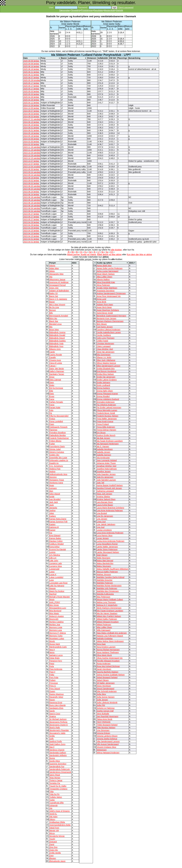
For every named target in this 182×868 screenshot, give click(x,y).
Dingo (52, 377)
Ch (81, 252)
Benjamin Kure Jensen (106, 318)
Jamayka (53, 508)
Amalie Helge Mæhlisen (107, 288)
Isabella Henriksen (105, 449)
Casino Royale (56, 355)
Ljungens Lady (56, 563)
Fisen (52, 424)
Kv (86, 252)
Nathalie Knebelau (105, 638)
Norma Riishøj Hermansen (108, 650)
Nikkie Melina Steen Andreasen (110, 641)
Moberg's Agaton (57, 616)
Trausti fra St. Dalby (58, 786)
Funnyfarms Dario (57, 446)
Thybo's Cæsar (56, 780)
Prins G (52, 686)
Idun (51, 491)
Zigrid (52, 844)
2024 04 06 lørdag (31, 139)
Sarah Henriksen (104, 669)
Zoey (51, 856)
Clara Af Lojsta (56, 363)
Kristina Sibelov (103, 497)
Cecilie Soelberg (104, 335)
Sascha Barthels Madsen (108, 672)
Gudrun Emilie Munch (106, 435)
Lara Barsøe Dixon (105, 502)
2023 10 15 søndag (32, 158)
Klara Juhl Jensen (105, 494)
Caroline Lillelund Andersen (109, 330)
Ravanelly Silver (56, 697)
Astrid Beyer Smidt (105, 313)
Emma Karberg (103, 388)
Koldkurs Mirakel (56, 544)
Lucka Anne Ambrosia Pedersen (111, 541)
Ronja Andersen (104, 664)
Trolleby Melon (56, 797)
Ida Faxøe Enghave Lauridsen (110, 441)
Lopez (52, 572)
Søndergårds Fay (57, 766)
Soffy (51, 739)
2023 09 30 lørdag (31, 169)
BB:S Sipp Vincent (57, 305)
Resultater (98, 10)
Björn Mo (53, 318)
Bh (73, 252)
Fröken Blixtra (55, 441)
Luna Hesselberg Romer (107, 544)
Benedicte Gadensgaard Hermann (111, 316)
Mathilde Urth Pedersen (107, 588)
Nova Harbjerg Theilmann (108, 652)
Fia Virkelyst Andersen (106, 405)
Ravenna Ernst (56, 702)
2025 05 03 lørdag (31, 91)
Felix (51, 410)
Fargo (52, 405)
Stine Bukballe (103, 714)
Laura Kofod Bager (105, 505)
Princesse (53, 683)
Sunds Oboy (55, 761)
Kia (51, 533)
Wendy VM (54, 830)
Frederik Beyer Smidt (106, 413)
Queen (52, 691)
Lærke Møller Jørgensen (107, 547)
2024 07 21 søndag (32, 119)
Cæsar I (53, 366)
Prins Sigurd (55, 689)
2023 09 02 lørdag (31, 180)
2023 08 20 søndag (32, 186)
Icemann (53, 488)
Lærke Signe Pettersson (107, 549)
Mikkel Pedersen (104, 625)
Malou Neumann (104, 566)
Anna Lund (101, 299)
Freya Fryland (103, 424)
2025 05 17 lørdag (31, 83)
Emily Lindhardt (103, 385)
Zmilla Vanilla (55, 853)
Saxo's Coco (55, 714)
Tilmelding (75, 10)
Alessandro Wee (56, 274)
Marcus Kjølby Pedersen (107, 572)
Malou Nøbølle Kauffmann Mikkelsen (113, 569)
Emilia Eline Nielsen (105, 374)
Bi (77, 252)
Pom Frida (54, 677)
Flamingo (53, 430)
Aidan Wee (54, 268)
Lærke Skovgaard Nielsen (108, 552)
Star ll (52, 747)
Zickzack (53, 842)
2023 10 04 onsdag (32, 167)
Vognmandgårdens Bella (60, 825)
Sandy (52, 711)
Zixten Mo (53, 850)
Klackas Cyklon (56, 541)
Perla (51, 666)
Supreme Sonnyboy (58, 764)
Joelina (52, 510)
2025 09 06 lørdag (31, 61)
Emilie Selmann (104, 382)
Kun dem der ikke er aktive (139, 255)
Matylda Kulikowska (105, 594)
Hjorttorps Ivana (56, 483)
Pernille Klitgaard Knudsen (108, 661)
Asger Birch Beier (104, 307)
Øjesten (53, 858)
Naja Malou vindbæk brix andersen (112, 633)
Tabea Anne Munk (105, 719)
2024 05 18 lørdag (31, 133)
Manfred (53, 594)
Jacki (51, 505)
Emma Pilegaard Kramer (107, 394)
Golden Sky (54, 455)
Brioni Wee (54, 330)
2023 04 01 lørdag (31, 239)
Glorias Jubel (55, 449)
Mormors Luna (56, 630)
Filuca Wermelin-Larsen (107, 410)
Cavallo (52, 357)
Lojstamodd (54, 569)
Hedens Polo (55, 469)
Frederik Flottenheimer (59, 438)
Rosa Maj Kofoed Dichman (108, 666)
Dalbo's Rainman (57, 371)
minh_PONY (55, 602)
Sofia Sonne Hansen (106, 697)
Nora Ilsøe (101, 644)
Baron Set (54, 296)
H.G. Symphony (56, 466)
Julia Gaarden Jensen (106, 474)
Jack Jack (53, 502)
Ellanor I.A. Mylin (104, 357)
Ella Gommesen (104, 355)
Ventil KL (53, 814)
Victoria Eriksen (104, 733)
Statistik (119, 10)
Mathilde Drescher (105, 580)
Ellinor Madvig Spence (106, 363)
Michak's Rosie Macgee (59, 597)
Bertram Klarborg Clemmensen (110, 321)
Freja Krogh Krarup (105, 421)
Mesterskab (109, 10)
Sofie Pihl (101, 705)
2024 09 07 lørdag (31, 111)
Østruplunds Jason (57, 861)
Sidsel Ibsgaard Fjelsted (107, 677)
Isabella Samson (104, 455)
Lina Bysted (102, 513)
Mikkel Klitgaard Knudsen (108, 622)
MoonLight (54, 619)
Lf (98, 252)
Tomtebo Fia (55, 783)
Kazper (52, 530)
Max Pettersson (104, 597)
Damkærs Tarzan (57, 374)
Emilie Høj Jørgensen (106, 377)
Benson (53, 310)
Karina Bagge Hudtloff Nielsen (110, 485)
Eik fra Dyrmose (56, 388)
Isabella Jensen (104, 452)
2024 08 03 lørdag (31, 114)
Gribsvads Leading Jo (59, 460)
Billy (51, 313)
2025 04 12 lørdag (31, 103)
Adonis (52, 266)
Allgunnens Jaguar (57, 279)
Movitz (52, 641)
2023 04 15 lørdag (31, 231)
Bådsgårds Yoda (56, 343)
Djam (51, 382)
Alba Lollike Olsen (105, 277)
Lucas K (53, 574)
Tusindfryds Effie (56, 803)
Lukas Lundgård (56, 577)
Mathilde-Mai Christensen (108, 591)
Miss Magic (54, 613)
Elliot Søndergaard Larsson (109, 366)
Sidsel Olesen (103, 680)
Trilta (51, 792)
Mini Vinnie (54, 605)
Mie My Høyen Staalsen (107, 613)
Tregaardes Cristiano (58, 789)
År (95, 252)
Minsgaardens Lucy (58, 608)
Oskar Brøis (54, 658)
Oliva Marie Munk (104, 655)
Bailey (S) (53, 293)
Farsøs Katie (55, 407)
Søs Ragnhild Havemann (108, 716)
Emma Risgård (103, 396)
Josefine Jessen (104, 472)
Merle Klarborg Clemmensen (109, 608)
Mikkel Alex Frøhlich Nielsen (109, 616)
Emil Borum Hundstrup (106, 371)
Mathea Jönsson (104, 574)
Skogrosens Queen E (58, 725)
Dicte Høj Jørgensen (106, 352)
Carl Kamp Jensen (105, 327)
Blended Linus (55, 324)
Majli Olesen (102, 555)
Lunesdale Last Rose (58, 583)
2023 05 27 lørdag (31, 214)
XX (112, 252)
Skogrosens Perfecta (58, 722)
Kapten (52, 524)
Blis (51, 327)
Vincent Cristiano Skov (106, 747)
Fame (52, 399)
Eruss (52, 396)
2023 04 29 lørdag (31, 222)
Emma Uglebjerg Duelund (108, 399)
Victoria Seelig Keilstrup (107, 739)
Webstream (102, 750)
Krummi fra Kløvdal (58, 549)
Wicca (52, 833)
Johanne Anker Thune (106, 463)
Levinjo (52, 552)
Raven (52, 700)
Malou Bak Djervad (105, 561)
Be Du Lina (54, 307)
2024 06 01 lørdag (31, 128)
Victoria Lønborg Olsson (107, 736)
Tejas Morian (55, 778)
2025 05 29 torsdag (32, 80)
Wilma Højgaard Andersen (108, 753)
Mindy (52, 600)
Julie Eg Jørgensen (105, 477)
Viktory (52, 819)
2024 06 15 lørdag (31, 122)
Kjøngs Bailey (55, 538)
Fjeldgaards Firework (58, 427)
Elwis (51, 394)
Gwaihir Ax (54, 463)
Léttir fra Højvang (57, 586)
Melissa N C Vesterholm (107, 605)
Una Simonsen (103, 730)
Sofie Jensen (102, 700)
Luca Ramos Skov (105, 536)
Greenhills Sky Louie (58, 458)
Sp (107, 252)
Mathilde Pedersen (105, 583)
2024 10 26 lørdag (31, 105)
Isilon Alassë (55, 494)
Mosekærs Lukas (57, 638)
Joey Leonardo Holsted (107, 460)
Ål (69, 252)
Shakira (53, 716)
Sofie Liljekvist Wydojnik (107, 702)
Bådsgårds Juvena (57, 332)
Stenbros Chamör (57, 750)
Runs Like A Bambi (57, 705)
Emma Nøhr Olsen (105, 391)
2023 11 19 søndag (32, 147)
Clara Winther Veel (105, 349)
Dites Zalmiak (55, 380)
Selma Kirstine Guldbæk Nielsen (111, 675)
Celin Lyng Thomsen (106, 338)
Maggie (52, 588)
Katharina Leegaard (105, 491)
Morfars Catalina (56, 622)
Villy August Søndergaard (108, 744)
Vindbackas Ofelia (57, 822)
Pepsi (52, 664)
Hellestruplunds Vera (58, 474)
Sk (103, 252)
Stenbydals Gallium (58, 753)
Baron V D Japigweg (58, 299)
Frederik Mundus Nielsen (108, 416)
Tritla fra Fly (54, 794)
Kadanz (53, 516)
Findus (52, 419)
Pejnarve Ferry (56, 661)
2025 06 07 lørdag (31, 78)
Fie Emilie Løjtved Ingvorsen (109, 407)
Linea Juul (101, 522)
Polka (52, 675)
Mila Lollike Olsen (104, 627)
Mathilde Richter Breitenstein (109, 586)
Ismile (52, 497)
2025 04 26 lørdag (31, 97)
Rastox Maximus (56, 694)
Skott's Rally (55, 728)
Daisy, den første (57, 369)
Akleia (52, 271)
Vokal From (54, 828)
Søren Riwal (55, 775)
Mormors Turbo (56, 636)
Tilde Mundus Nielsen (106, 728)
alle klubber (116, 250)
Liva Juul (101, 527)
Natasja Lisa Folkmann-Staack (110, 636)
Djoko (52, 385)
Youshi (52, 839)
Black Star (54, 321)
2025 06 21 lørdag (31, 72)
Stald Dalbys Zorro (57, 744)
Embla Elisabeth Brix (106, 369)
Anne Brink (102, 302)
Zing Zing (53, 847)
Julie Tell (100, 483)
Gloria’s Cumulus (57, 452)
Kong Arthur (54, 547)
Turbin (52, 800)
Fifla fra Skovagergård (59, 416)
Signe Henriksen (104, 686)
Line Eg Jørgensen (105, 516)
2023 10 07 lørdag (31, 161)
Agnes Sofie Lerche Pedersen (110, 268)
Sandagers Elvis (56, 708)
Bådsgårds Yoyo (56, 346)
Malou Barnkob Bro (105, 563)
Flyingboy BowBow (57, 433)
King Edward (55, 536)
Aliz (51, 277)
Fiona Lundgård (56, 421)
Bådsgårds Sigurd (57, 338)
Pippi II (52, 672)
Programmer (87, 10)
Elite (51, 391)
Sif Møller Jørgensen (106, 683)
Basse (52, 302)
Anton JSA (54, 288)
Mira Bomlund (55, 611)
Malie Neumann (104, 558)
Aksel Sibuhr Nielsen (106, 274)
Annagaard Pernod (57, 285)
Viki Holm (53, 817)
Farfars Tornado (56, 402)
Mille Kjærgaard (104, 630)
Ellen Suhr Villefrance (106, 360)
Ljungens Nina (55, 566)
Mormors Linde (56, 627)
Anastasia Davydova (106, 291)
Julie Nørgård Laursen (106, 480)
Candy (52, 352)
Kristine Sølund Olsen (106, 499)
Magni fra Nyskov (57, 591)
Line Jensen (102, 519)
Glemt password (126, 7)
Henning (53, 477)
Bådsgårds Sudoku (57, 341)
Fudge (52, 444)
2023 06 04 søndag (32, 208)
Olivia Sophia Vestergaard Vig (110, 658)
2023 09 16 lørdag (31, 178)
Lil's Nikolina (55, 555)
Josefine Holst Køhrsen (107, 469)
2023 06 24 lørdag (31, 192)
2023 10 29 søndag (32, 153)
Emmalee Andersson (106, 402)
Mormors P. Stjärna (57, 633)
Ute (51, 808)
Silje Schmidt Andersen (107, 691)
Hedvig (52, 472)
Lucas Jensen (103, 538)
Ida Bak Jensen (103, 438)
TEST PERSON (104, 722)
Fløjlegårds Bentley (58, 435)
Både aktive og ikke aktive (109, 255)
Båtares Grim (55, 349)
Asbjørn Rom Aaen (105, 305)
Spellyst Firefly (56, 741)
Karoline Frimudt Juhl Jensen (109, 488)
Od (90, 252)
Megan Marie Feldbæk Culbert (110, 600)
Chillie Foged (102, 341)
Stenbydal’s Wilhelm (58, 755)
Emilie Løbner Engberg (107, 380)
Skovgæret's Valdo (57, 733)
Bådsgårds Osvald (57, 335)
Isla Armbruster (103, 458)
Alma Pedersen (103, 285)
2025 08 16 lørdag (31, 66)
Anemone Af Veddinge (59, 282)
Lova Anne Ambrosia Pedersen (110, 533)
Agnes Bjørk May (104, 266)
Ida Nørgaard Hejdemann (108, 444)
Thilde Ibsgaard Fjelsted (107, 725)
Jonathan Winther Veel (106, 466)
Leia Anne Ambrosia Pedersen (110, 510)
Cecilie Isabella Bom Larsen (109, 332)
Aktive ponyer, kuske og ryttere (81, 255)
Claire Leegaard (104, 346)
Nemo (52, 652)
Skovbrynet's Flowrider (59, 730)
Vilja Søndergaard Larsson (108, 741)
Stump (52, 758)
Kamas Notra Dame (58, 519)
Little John (54, 561)
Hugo (52, 485)
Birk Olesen (102, 324)
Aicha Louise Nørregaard (108, 271)
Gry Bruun (101, 433)
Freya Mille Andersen (106, 427)
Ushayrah (53, 805)
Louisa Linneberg (104, 530)
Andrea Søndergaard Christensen (111, 293)
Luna (51, 580)
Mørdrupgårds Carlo (58, 647)
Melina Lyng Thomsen (106, 602)
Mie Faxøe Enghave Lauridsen (110, 611)
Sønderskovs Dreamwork (60, 772)
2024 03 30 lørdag (31, 142)
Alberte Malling (103, 279)
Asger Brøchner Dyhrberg (108, 310)
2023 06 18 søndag (32, 197)
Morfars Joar (55, 625)
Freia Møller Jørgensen (107, 419)
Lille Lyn (53, 558)
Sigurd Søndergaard (105, 689)
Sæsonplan (65, 10)
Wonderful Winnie (57, 836)
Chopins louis (55, 360)
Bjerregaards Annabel (59, 316)
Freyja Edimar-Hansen (106, 430)
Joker (52, 513)
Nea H (52, 650)
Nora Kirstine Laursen (106, 647)
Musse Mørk (55, 644)
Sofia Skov (101, 694)
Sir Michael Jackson (58, 719)
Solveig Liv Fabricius (106, 708)
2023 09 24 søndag (32, 172)
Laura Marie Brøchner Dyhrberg (110, 508)
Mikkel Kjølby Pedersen (107, 619)
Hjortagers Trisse (57, 480)
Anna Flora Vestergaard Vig (109, 296)
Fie (51, 413)
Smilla (52, 736)
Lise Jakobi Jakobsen (106, 524)
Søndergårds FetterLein (59, 769)
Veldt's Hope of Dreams (59, 811)
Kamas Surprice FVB (58, 522)
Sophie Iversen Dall (105, 711)
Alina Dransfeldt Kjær (106, 282)
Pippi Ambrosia (56, 669)
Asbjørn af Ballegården (59, 291)
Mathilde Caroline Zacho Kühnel (111, 577)
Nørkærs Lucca (56, 655)
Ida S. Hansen (103, 446)
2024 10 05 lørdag (31, 108)
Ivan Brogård (55, 499)
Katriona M (54, 527)
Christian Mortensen (105, 343)
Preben (52, 680)
